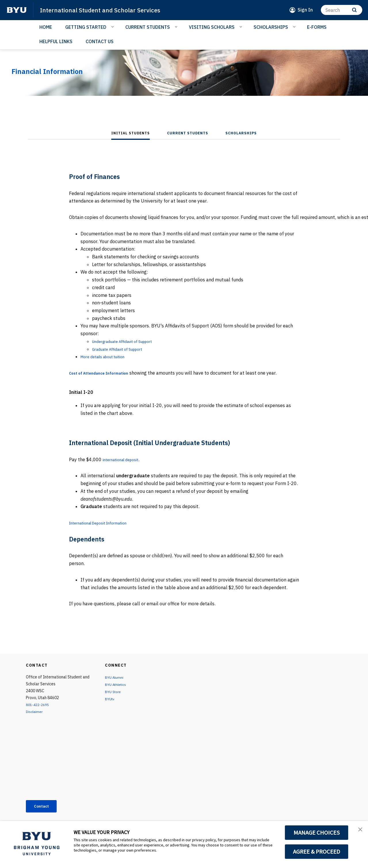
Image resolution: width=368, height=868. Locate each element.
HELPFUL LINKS (56, 41)
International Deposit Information (106, 523)
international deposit (125, 459)
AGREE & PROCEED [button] (317, 852)
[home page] (17, 10)
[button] (359, 831)
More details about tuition (108, 356)
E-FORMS (317, 27)
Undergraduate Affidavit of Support (130, 341)
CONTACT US (100, 41)
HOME (46, 27)
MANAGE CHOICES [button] (317, 833)
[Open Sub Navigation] (113, 27)
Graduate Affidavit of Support (123, 349)
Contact (44, 807)
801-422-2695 (39, 705)
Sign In (305, 10)
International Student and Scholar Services (108, 10)
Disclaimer (35, 711)
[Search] (342, 10)
